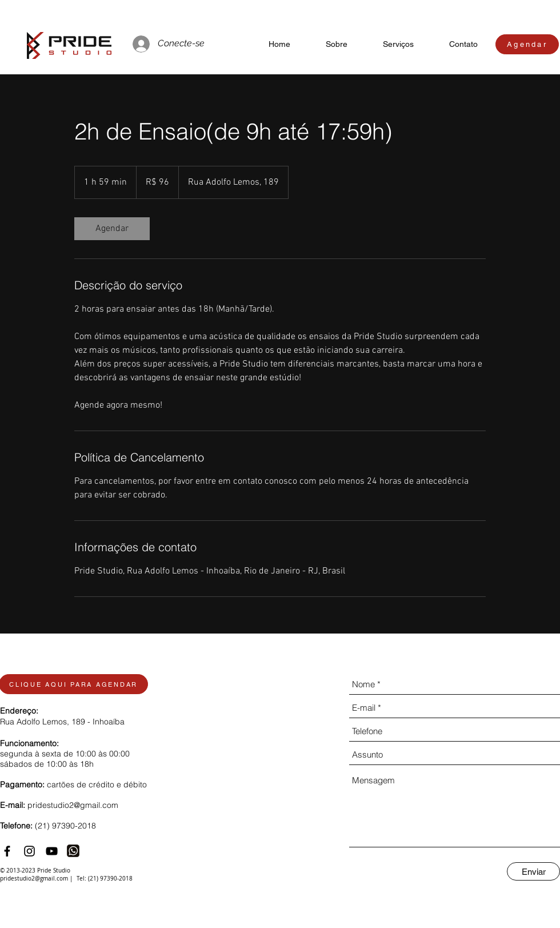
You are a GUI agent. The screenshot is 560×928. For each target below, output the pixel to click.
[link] (112, 229)
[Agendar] (527, 44)
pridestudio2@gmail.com (73, 805)
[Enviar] (533, 871)
